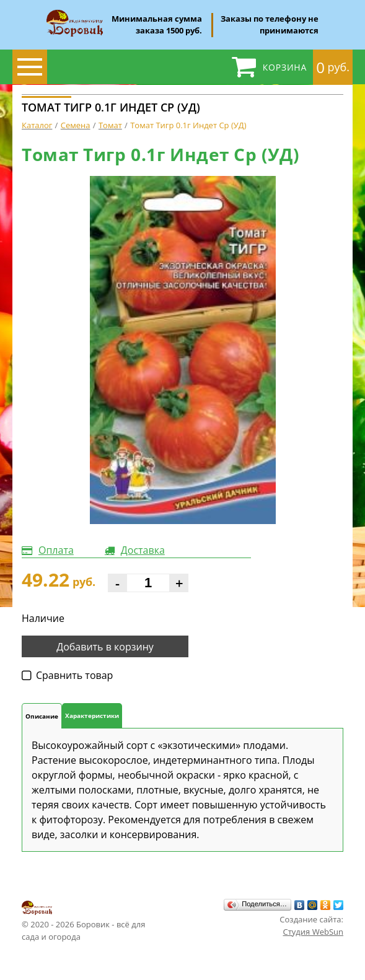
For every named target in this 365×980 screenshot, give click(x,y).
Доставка (143, 550)
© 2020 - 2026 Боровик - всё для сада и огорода (83, 921)
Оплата (56, 550)
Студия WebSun (313, 932)
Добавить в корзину (105, 647)
